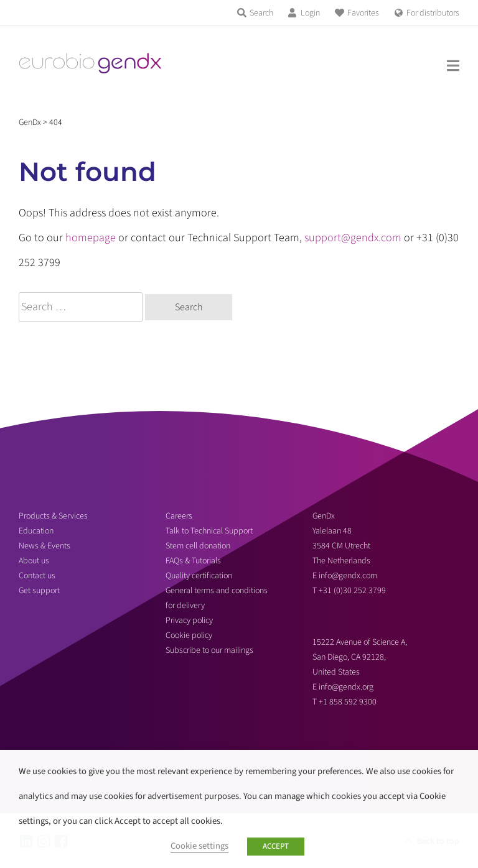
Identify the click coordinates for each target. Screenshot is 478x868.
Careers (179, 516)
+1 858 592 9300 (348, 702)
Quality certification (199, 576)
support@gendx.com (353, 238)
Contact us (37, 576)
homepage (91, 238)
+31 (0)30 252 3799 (353, 591)
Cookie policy (189, 635)
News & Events (45, 546)
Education (36, 531)
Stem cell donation (198, 546)
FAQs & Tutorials (193, 561)
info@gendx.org (346, 687)
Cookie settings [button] (199, 846)
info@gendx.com (348, 576)
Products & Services (53, 516)
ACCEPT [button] (276, 846)
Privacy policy (189, 621)
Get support (39, 591)
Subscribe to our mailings (209, 650)
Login (310, 13)
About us (34, 561)
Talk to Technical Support (209, 531)
